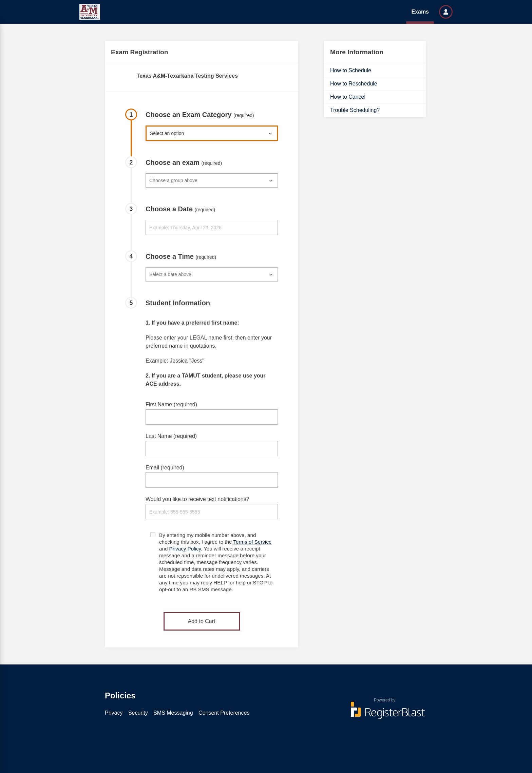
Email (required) (165, 468)
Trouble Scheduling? (355, 110)
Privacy (114, 713)
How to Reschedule (354, 84)
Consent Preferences (224, 713)
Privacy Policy (185, 549)
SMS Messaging (173, 713)
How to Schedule (351, 70)
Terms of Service (252, 542)
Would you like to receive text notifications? (197, 499)
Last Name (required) (171, 436)
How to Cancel (348, 97)
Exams (420, 12)
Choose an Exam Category (200, 115)
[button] (446, 12)
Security (138, 713)
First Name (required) (171, 404)
